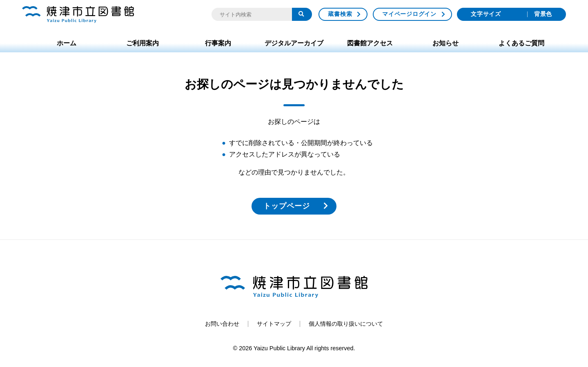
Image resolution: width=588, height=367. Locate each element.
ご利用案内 (143, 43)
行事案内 (218, 43)
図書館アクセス (370, 43)
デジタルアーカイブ (294, 43)
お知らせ (445, 43)
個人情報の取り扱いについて (346, 324)
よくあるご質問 (521, 43)
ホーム (67, 43)
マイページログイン (409, 14)
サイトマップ (274, 324)
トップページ (286, 206)
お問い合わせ (222, 324)
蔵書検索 (340, 14)
